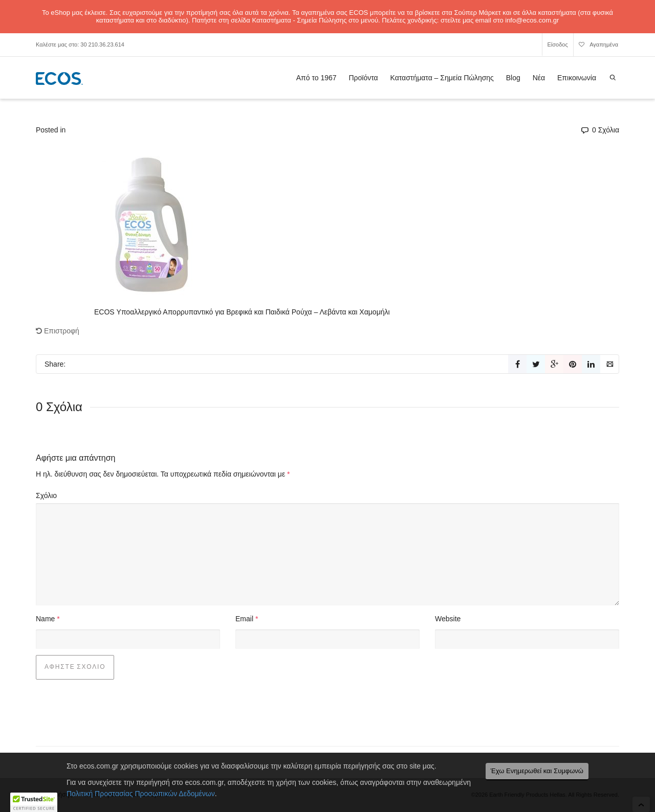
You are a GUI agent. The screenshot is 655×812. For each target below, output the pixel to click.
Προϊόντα (363, 78)
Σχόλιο (46, 495)
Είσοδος (558, 44)
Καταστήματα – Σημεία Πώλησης (442, 78)
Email (244, 619)
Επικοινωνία (577, 78)
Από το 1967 (316, 78)
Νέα (539, 78)
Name (45, 619)
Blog (513, 78)
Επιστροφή (58, 331)
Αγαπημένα (598, 46)
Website (448, 619)
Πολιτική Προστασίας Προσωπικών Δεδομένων (141, 794)
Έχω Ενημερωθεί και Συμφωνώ (537, 771)
